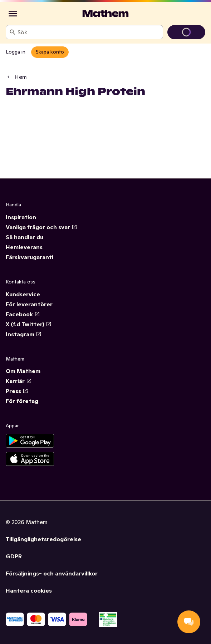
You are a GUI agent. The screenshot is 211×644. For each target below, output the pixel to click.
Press (17, 391)
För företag (22, 401)
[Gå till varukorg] (186, 32)
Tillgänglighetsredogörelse (43, 539)
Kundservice (23, 294)
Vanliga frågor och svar (41, 227)
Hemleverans (24, 247)
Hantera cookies (29, 590)
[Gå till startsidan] (105, 14)
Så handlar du (24, 237)
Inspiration (21, 217)
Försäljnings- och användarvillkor (52, 573)
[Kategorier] (13, 14)
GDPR (14, 556)
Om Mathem (23, 371)
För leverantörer (29, 304)
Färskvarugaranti (30, 257)
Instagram (24, 334)
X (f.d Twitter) (29, 324)
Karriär (19, 381)
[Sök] (13, 32)
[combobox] (89, 32)
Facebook (23, 314)
